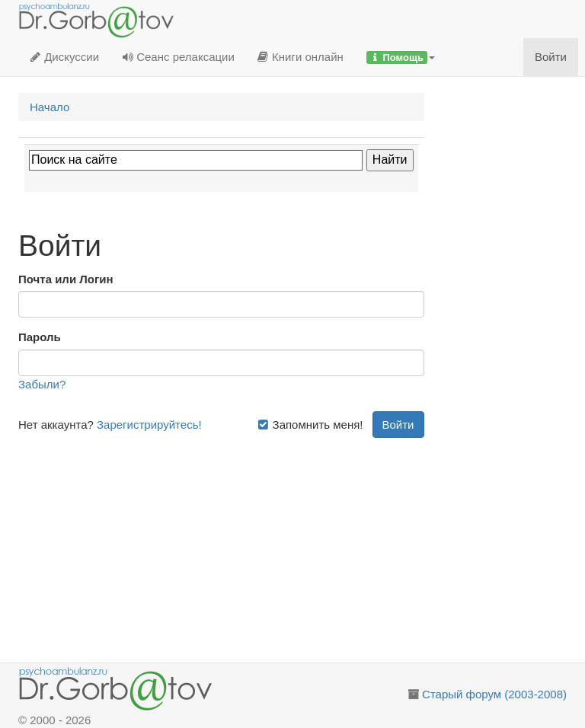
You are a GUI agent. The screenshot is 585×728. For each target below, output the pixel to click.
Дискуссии (64, 57)
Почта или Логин (66, 279)
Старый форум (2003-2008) (494, 694)
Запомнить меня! (310, 425)
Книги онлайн (300, 57)
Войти (551, 57)
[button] (401, 57)
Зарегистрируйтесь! (149, 425)
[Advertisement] (221, 544)
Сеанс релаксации (178, 57)
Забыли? (42, 384)
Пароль (40, 337)
